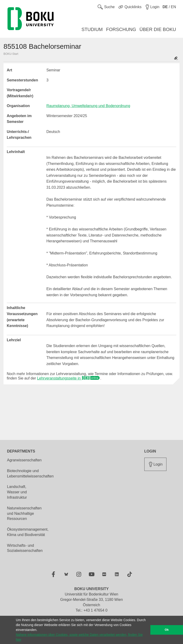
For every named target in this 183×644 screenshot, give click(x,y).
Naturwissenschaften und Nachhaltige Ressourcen (24, 513)
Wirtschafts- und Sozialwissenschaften (25, 548)
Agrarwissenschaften (24, 460)
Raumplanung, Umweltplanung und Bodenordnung (88, 106)
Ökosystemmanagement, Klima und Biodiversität (28, 532)
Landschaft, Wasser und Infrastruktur (17, 492)
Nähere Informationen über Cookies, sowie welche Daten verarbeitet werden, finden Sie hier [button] (79, 637)
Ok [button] (167, 630)
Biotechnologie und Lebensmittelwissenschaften (30, 473)
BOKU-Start (11, 54)
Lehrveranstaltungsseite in (69, 378)
